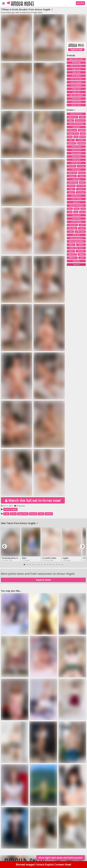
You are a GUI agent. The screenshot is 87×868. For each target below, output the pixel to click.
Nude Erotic (76, 98)
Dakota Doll (76, 150)
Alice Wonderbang (76, 124)
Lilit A (82, 225)
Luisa (70, 232)
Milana (82, 254)
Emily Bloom (76, 163)
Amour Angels (44, 9)
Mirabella (76, 261)
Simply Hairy (76, 102)
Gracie (82, 182)
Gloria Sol (76, 179)
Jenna (71, 192)
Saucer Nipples (76, 82)
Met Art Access (76, 66)
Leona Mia (72, 225)
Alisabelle (76, 127)
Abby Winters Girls (76, 59)
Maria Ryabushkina (76, 241)
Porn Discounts (76, 79)
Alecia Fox (80, 120)
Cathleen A (72, 143)
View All (76, 264)
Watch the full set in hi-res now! (33, 501)
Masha (81, 245)
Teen (41, 514)
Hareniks (71, 186)
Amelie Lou (72, 130)
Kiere (77, 209)
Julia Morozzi (76, 196)
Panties (49, 514)
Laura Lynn (76, 215)
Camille (81, 140)
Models (71, 110)
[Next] (82, 546)
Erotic (13, 514)
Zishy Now (76, 72)
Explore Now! (43, 580)
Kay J (70, 209)
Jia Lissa (81, 192)
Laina (70, 212)
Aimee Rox (73, 117)
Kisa (83, 209)
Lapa (76, 212)
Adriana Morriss (76, 114)
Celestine (82, 143)
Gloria (82, 176)
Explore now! (76, 50)
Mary (71, 245)
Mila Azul (72, 254)
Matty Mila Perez (76, 248)
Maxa (71, 251)
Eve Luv (81, 166)
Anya (83, 133)
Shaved (33, 514)
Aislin (82, 117)
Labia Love (76, 92)
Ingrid (71, 189)
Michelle (81, 251)
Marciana (76, 235)
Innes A (81, 189)
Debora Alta (76, 156)
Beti (71, 140)
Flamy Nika (72, 173)
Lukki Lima (80, 232)
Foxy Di (82, 173)
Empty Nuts (76, 89)
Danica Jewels (76, 153)
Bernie (82, 137)
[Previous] (5, 546)
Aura (76, 137)
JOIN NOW (80, 3)
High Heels (23, 514)
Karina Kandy (76, 199)
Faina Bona (76, 169)
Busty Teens (76, 105)
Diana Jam (76, 160)
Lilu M (82, 228)
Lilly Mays (72, 228)
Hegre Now (76, 69)
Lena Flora (76, 218)
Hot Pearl (81, 186)
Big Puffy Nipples (76, 95)
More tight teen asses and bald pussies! (61, 858)
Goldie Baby (72, 182)
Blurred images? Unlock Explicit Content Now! (43, 866)
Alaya (71, 120)
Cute (6, 514)
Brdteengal (76, 62)
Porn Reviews (76, 85)
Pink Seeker (76, 76)
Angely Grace (73, 133)
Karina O (76, 202)
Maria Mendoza (76, 238)
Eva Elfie (72, 166)
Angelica (82, 130)
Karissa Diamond (76, 205)
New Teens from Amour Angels (19, 523)
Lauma (82, 212)
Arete (70, 137)
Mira (82, 258)
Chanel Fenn (76, 146)
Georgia (72, 176)
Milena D (72, 258)
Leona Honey (76, 222)
